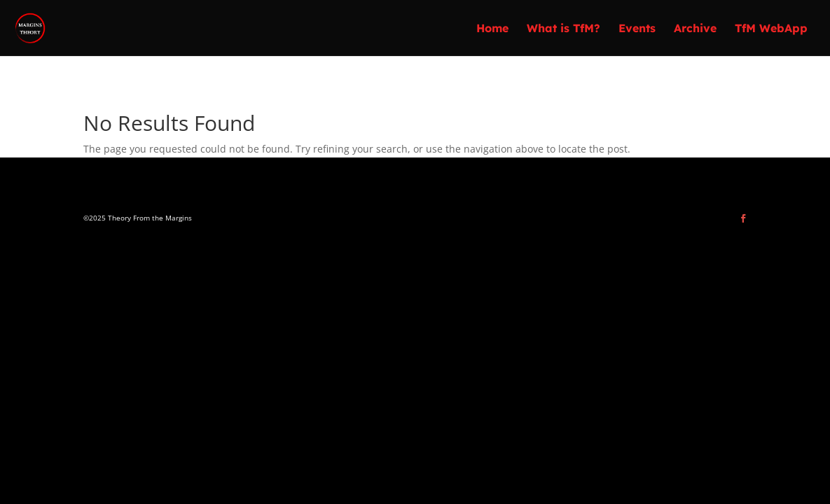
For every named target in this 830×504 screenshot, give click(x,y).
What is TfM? (563, 29)
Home (492, 29)
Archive (695, 29)
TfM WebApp (771, 29)
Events (637, 29)
